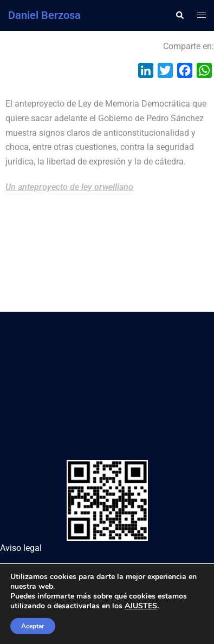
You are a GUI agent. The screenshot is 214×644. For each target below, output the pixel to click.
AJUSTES (141, 606)
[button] (179, 15)
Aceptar (33, 626)
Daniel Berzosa (44, 15)
